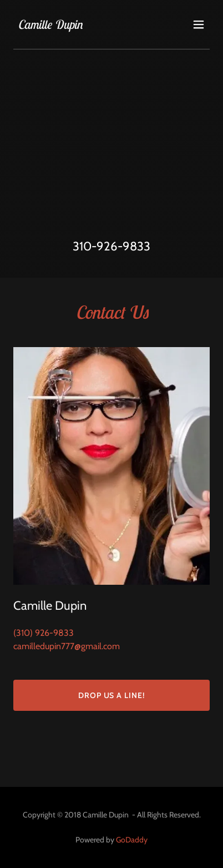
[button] (199, 24)
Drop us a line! (112, 695)
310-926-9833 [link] (111, 246)
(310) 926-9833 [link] (44, 633)
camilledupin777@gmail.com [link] (67, 646)
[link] (50, 26)
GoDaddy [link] (132, 840)
